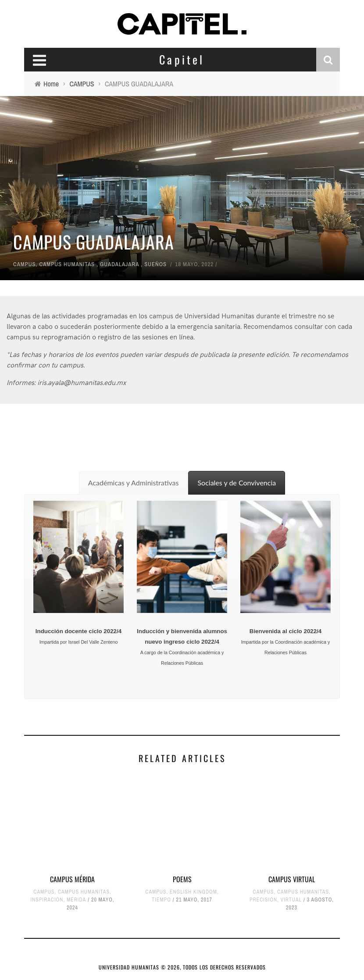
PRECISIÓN (263, 900)
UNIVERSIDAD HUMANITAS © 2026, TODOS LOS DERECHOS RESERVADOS (182, 967)
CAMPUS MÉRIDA (72, 879)
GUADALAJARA (120, 264)
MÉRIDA (76, 900)
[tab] (134, 483)
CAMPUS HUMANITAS (67, 264)
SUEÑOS (155, 264)
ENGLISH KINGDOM (193, 892)
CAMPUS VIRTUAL (292, 879)
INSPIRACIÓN (47, 900)
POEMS (182, 879)
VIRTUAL (291, 900)
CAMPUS (25, 264)
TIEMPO (161, 900)
